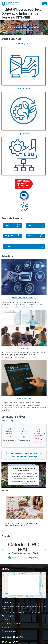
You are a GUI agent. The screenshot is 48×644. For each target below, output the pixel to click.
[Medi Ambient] (24, 111)
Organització (24, 134)
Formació (24, 348)
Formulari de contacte (9, 631)
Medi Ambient (24, 89)
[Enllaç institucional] (24, 184)
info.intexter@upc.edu (14, 624)
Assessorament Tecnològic (24, 298)
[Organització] (24, 156)
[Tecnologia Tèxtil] (24, 66)
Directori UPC (6, 627)
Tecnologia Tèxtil (24, 44)
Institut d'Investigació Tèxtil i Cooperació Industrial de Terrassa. (23, 13)
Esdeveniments (24, 398)
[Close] (45, 4)
